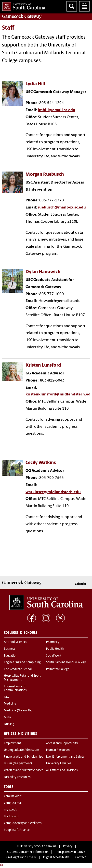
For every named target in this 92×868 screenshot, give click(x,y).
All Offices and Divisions (62, 770)
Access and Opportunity (62, 743)
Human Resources (58, 750)
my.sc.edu (11, 810)
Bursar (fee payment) (18, 764)
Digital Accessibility (56, 857)
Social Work (54, 656)
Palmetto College (58, 669)
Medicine (10, 704)
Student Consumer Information (28, 852)
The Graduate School (18, 669)
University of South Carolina (38, 846)
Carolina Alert (13, 796)
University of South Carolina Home (23, 6)
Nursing (9, 724)
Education (11, 656)
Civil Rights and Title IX (21, 857)
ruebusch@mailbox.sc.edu (62, 208)
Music (8, 718)
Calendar (81, 584)
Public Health (55, 649)
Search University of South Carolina (72, 6)
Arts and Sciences (15, 642)
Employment (13, 743)
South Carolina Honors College (66, 662)
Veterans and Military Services (24, 770)
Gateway (22, 16)
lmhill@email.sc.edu (57, 110)
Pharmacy (53, 642)
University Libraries (59, 764)
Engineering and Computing (22, 662)
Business (10, 649)
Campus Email (13, 803)
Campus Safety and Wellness (23, 823)
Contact (81, 857)
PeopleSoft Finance (17, 830)
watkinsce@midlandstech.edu (53, 492)
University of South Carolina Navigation (84, 6)
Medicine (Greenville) (18, 711)
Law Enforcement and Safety (65, 757)
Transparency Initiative (70, 852)
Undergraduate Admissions (22, 750)
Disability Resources (17, 777)
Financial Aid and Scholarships (23, 757)
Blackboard (11, 817)
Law (7, 697)
